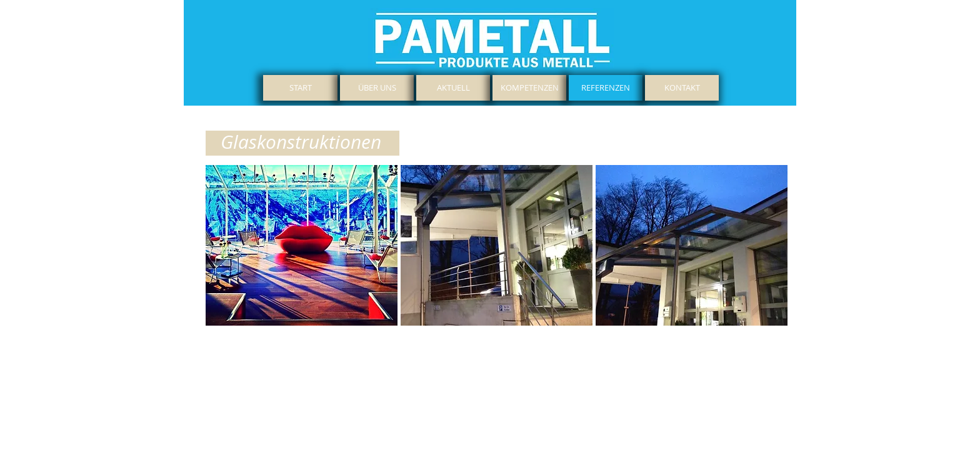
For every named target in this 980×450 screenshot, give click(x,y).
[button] (302, 245)
